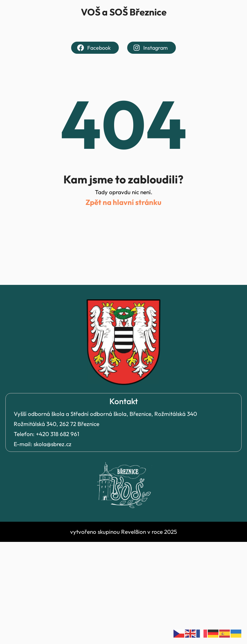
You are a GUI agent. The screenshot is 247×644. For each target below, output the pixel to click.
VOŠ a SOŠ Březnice (124, 12)
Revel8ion (134, 532)
